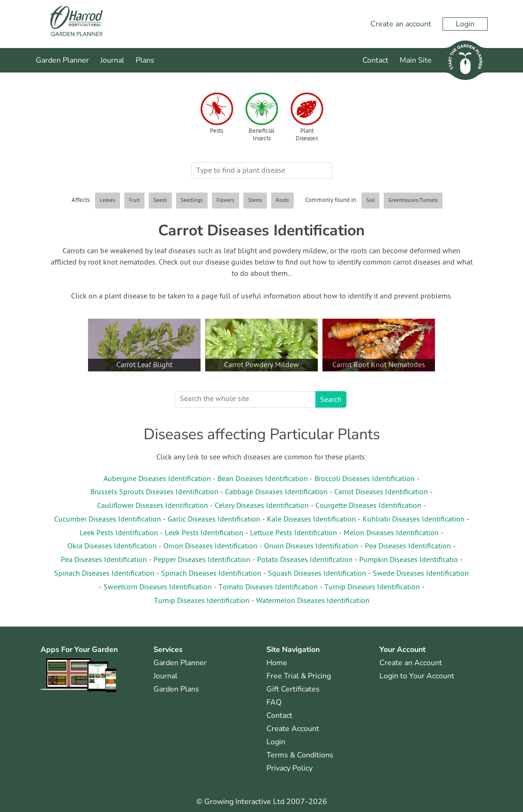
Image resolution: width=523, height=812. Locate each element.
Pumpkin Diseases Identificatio (409, 560)
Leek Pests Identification (119, 533)
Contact (375, 60)
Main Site (416, 60)
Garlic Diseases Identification (214, 520)
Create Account (293, 729)
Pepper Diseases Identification (202, 560)
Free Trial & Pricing (299, 676)
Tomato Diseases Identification (268, 587)
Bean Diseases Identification (263, 479)
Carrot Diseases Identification (381, 492)
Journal (112, 60)
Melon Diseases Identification (391, 533)
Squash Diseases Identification (317, 574)
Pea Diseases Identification (408, 547)
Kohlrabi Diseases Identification (414, 520)
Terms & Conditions (300, 755)
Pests (217, 132)
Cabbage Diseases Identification (276, 492)
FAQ (274, 702)
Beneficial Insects (261, 135)
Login (465, 24)
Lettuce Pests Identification (294, 533)
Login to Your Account (417, 676)
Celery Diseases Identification (262, 506)
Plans (145, 60)
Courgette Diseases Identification (368, 506)
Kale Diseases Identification (311, 520)
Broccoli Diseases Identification (365, 479)
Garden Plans (176, 689)
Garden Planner (62, 60)
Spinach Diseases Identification (104, 574)
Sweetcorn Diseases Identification (158, 587)
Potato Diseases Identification (305, 560)
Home (277, 663)
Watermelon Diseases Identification (313, 601)
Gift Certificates (293, 689)
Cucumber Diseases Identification (108, 520)
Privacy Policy (290, 768)
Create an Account (411, 663)
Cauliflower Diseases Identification (153, 506)
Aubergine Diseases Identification (157, 479)
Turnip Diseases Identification (372, 587)
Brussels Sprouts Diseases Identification (154, 492)
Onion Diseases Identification (210, 547)
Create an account (401, 24)
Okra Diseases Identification (112, 547)
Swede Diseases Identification (421, 574)
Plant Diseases (307, 135)
